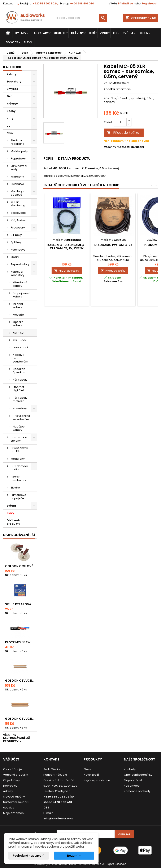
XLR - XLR (19, 333)
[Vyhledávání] (80, 18)
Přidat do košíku (123, 133)
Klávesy (77, 33)
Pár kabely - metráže (21, 399)
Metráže (18, 315)
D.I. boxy (16, 235)
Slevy (28, 42)
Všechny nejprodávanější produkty (16, 739)
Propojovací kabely (21, 295)
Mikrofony (17, 177)
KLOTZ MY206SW (18, 642)
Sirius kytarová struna (20, 604)
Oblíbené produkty (13, 522)
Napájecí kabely (19, 428)
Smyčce (12, 42)
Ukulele (60, 33)
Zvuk (104, 33)
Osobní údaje (12, 769)
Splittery (16, 242)
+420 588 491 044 (82, 3)
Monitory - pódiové (18, 193)
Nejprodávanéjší (19, 535)
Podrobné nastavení (29, 856)
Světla (128, 33)
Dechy (143, 33)
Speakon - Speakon (20, 371)
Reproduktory (20, 264)
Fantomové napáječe (18, 497)
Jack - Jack (21, 347)
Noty (10, 118)
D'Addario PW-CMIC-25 (113, 245)
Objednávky (11, 780)
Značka (109, 89)
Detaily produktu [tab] (74, 159)
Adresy (8, 791)
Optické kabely (18, 324)
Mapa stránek (133, 780)
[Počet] (120, 122)
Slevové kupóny (14, 797)
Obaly (15, 257)
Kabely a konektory (18, 273)
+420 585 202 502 (44, 3)
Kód (107, 83)
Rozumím (74, 856)
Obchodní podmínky (138, 775)
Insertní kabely (18, 306)
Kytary (21, 33)
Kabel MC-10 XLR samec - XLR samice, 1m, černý (67, 247)
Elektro (15, 488)
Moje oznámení (14, 813)
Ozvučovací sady (19, 168)
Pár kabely (20, 380)
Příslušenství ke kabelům (21, 417)
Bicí (92, 33)
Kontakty (130, 769)
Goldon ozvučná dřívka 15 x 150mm (20, 719)
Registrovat (149, 3)
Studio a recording (18, 142)
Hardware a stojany (19, 439)
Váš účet (11, 759)
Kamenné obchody (137, 791)
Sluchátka (17, 184)
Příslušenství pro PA (19, 450)
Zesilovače (18, 213)
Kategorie (12, 67)
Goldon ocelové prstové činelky (20, 566)
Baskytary (40, 33)
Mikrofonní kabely (20, 284)
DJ (115, 33)
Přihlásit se (125, 3)
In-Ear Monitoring (18, 204)
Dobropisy (10, 786)
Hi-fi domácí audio (19, 468)
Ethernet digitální (18, 389)
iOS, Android (19, 220)
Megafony (18, 459)
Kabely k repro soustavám (20, 358)
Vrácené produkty (16, 775)
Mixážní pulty (19, 151)
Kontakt (8, 3)
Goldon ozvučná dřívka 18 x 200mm (20, 681)
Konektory (20, 408)
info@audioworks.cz (58, 818)
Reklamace (132, 786)
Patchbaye (18, 250)
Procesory (18, 228)
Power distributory (18, 478)
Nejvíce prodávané (97, 780)
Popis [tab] (48, 159)
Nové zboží (91, 775)
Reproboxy (18, 159)
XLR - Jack (20, 340)
